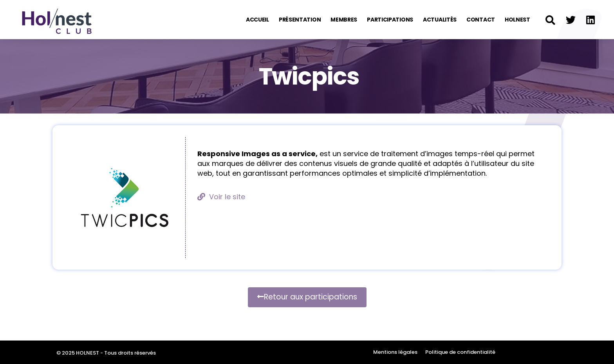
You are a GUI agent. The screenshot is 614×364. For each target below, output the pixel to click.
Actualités (440, 20)
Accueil (257, 20)
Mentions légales (395, 352)
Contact (481, 20)
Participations (390, 20)
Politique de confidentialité (460, 352)
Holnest (517, 20)
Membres (344, 20)
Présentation (300, 20)
